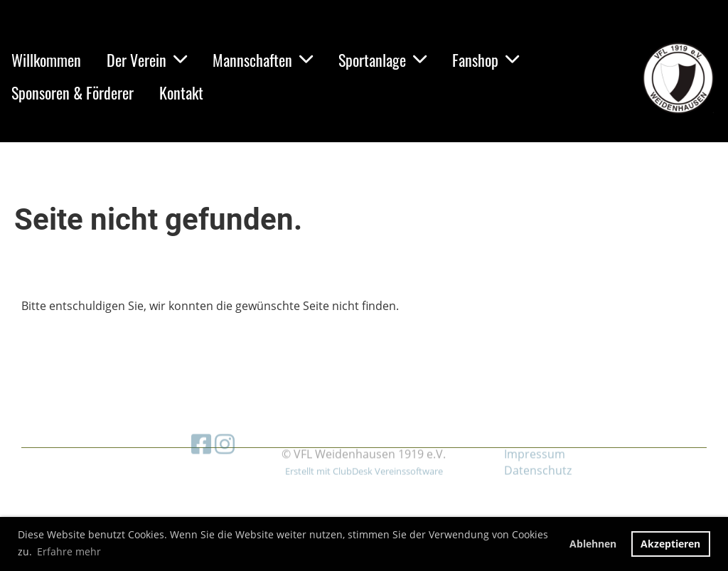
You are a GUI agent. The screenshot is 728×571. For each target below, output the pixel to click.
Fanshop (486, 60)
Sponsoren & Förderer (73, 92)
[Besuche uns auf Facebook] (201, 423)
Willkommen (46, 60)
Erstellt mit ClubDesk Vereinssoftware (364, 449)
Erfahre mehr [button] (69, 551)
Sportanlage (382, 60)
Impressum (535, 433)
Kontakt (181, 92)
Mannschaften (263, 60)
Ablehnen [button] (593, 544)
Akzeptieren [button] (670, 544)
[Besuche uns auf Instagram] (225, 423)
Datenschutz (538, 449)
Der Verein (147, 60)
